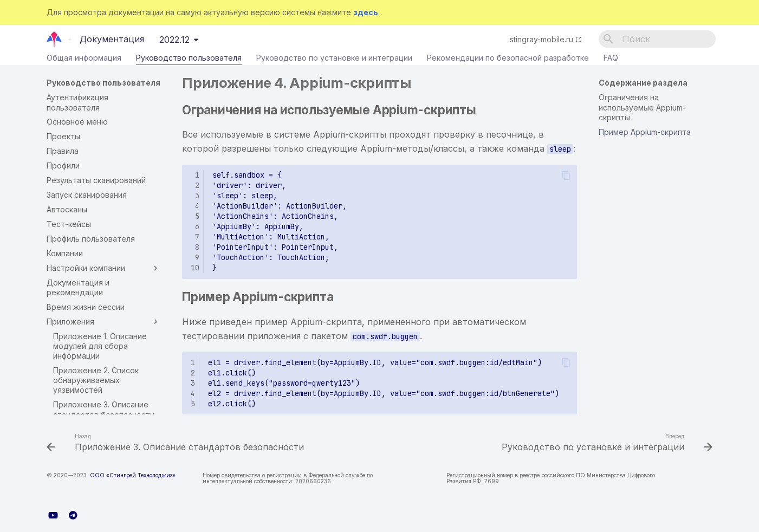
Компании (65, 253)
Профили (63, 166)
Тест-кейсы (69, 224)
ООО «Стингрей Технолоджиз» (133, 475)
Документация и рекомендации (78, 287)
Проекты (63, 136)
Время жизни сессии (86, 307)
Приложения (103, 322)
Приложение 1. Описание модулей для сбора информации (100, 346)
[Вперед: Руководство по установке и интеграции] (605, 444)
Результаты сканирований (96, 180)
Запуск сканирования (87, 195)
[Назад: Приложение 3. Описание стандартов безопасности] (177, 444)
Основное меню (77, 122)
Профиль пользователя (91, 239)
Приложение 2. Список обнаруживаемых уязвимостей (96, 380)
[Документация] (54, 39)
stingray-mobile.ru (541, 39)
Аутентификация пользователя (77, 102)
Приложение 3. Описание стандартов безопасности (104, 409)
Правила (63, 151)
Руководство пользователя (189, 60)
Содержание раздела (643, 83)
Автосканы (67, 209)
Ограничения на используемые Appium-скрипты (642, 107)
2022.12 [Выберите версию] (174, 40)
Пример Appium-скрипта (645, 132)
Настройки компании (103, 268)
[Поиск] (657, 39)
